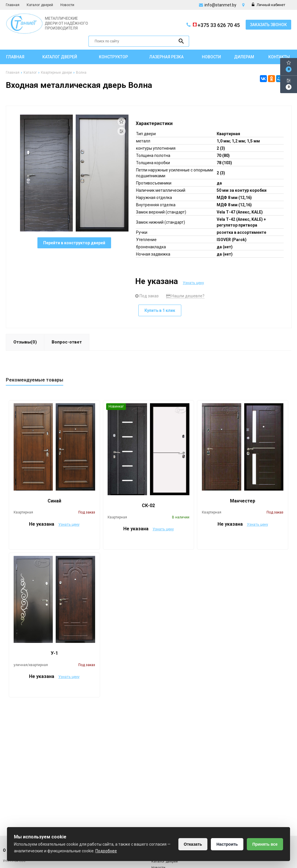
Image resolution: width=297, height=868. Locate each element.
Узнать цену (193, 283)
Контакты (279, 57)
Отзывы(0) (25, 342)
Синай (54, 501)
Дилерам (244, 57)
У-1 (54, 653)
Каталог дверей (40, 5)
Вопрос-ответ (67, 342)
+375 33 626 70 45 (216, 25)
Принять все (265, 844)
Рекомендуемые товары (35, 380)
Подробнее (106, 851)
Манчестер (243, 501)
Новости (67, 5)
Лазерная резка (166, 57)
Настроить (227, 844)
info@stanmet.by (220, 5)
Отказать (193, 844)
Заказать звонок (268, 25)
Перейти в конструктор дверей (74, 243)
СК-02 (148, 506)
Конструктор (113, 57)
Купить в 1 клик (160, 310)
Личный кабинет (269, 5)
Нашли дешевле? (185, 296)
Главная (13, 5)
